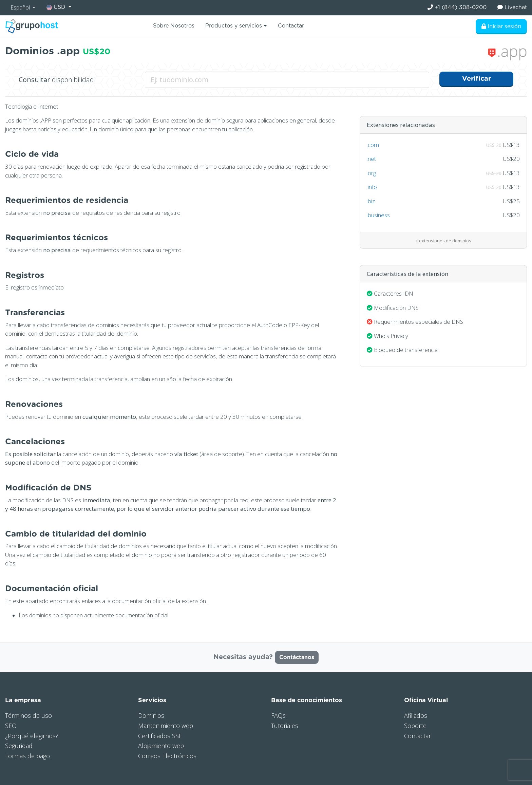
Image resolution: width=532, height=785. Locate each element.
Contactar (291, 26)
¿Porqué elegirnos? (32, 736)
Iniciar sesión (501, 26)
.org (371, 173)
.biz (371, 201)
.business (378, 215)
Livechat (512, 7)
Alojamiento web (161, 746)
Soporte (415, 726)
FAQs (278, 715)
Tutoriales (285, 726)
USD (57, 7)
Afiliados (416, 715)
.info (372, 187)
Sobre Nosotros (174, 26)
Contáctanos (297, 657)
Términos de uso (28, 715)
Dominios (151, 715)
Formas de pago (27, 756)
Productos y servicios (236, 26)
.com (373, 145)
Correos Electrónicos (167, 756)
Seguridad (19, 746)
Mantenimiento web (166, 726)
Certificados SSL (160, 736)
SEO (11, 726)
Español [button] (21, 7)
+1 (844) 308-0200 (457, 7)
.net (371, 159)
